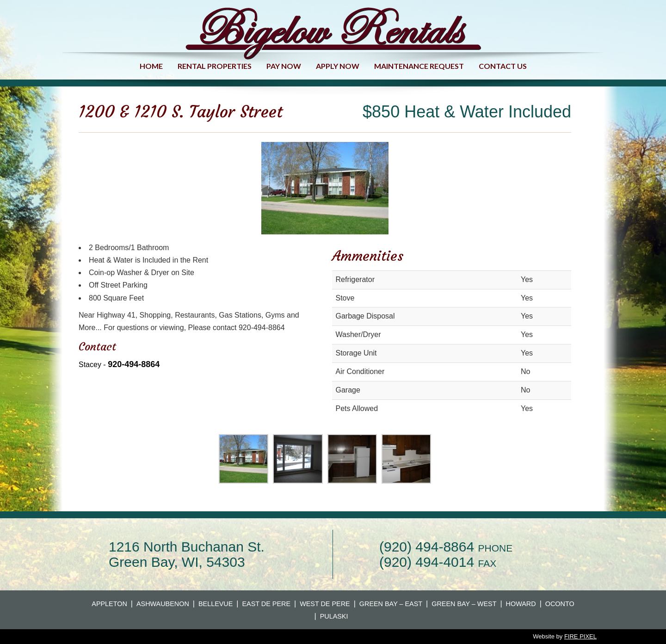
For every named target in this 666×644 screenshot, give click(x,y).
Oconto (560, 604)
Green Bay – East (391, 604)
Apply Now (338, 66)
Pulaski (334, 616)
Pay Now (284, 66)
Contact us (503, 66)
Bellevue (216, 604)
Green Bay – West (464, 604)
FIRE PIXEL (580, 636)
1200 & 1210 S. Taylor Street (181, 112)
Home (151, 66)
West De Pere (325, 604)
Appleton (109, 604)
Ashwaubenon (163, 604)
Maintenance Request (419, 66)
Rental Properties (215, 66)
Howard (521, 604)
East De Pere (267, 604)
